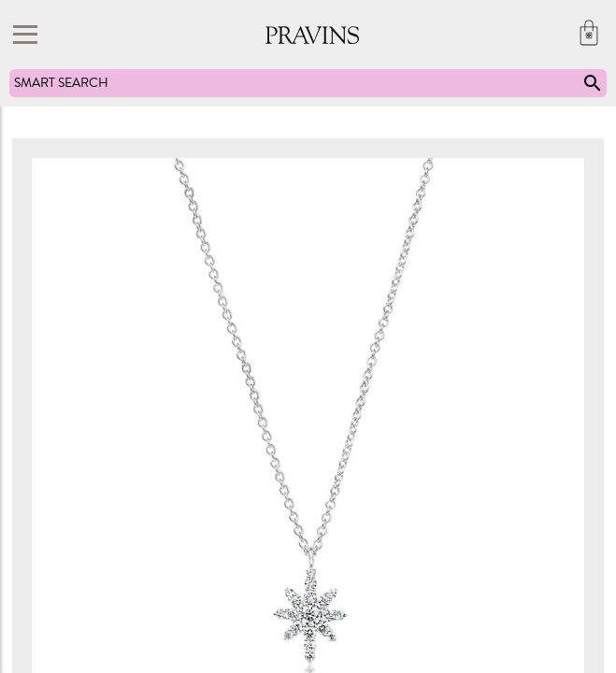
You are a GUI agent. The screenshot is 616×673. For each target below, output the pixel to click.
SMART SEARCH (309, 83)
